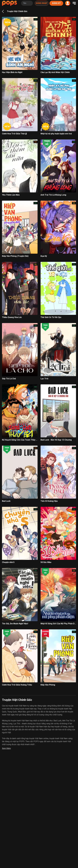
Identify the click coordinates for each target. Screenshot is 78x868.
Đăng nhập (42, 3)
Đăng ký (56, 3)
